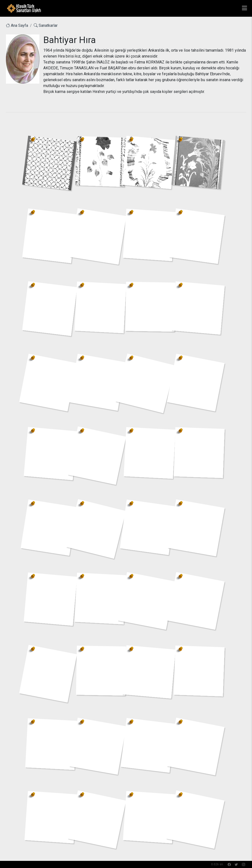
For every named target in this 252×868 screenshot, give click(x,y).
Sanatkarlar (46, 25)
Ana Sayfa (17, 25)
